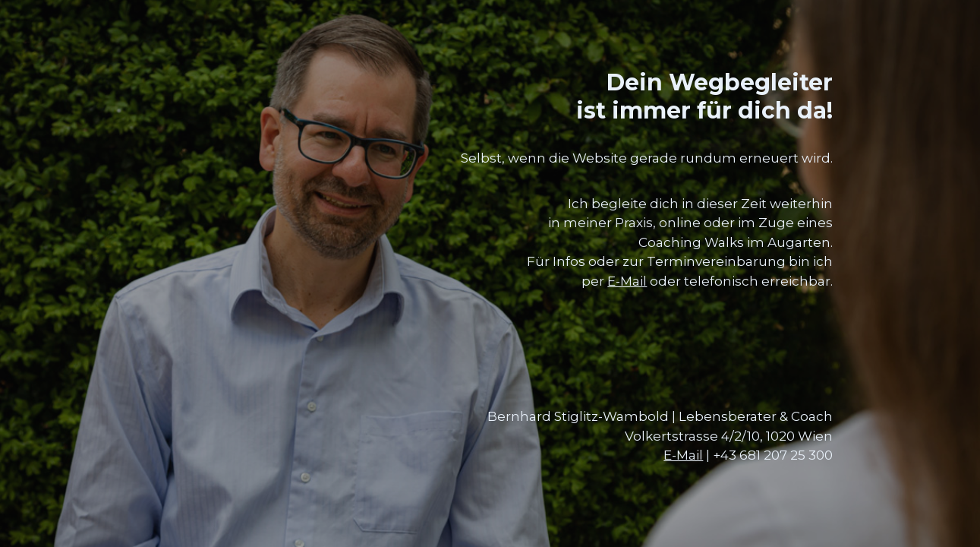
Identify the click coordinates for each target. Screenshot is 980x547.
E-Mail (627, 281)
